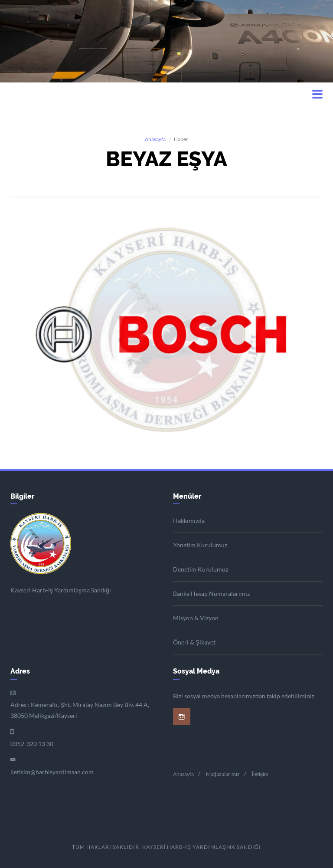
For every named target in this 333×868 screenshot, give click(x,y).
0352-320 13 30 (32, 744)
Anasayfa (155, 139)
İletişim (260, 774)
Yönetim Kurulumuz (200, 545)
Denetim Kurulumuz (201, 569)
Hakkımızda (189, 521)
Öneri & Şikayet (194, 642)
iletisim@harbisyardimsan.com (52, 772)
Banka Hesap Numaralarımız (211, 593)
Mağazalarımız (223, 774)
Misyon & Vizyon (196, 618)
